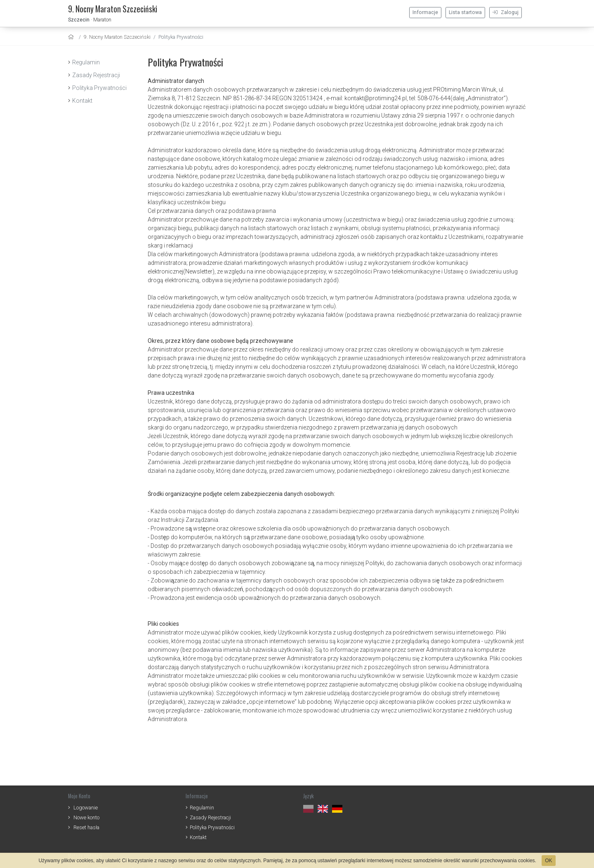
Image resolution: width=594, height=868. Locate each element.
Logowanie (86, 808)
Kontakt (82, 101)
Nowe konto (86, 817)
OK (548, 861)
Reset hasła (86, 827)
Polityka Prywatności (99, 88)
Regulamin (86, 62)
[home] (72, 37)
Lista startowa (465, 12)
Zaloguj (506, 12)
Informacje (425, 12)
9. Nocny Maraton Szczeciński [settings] (117, 37)
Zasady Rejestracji (96, 75)
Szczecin (79, 20)
